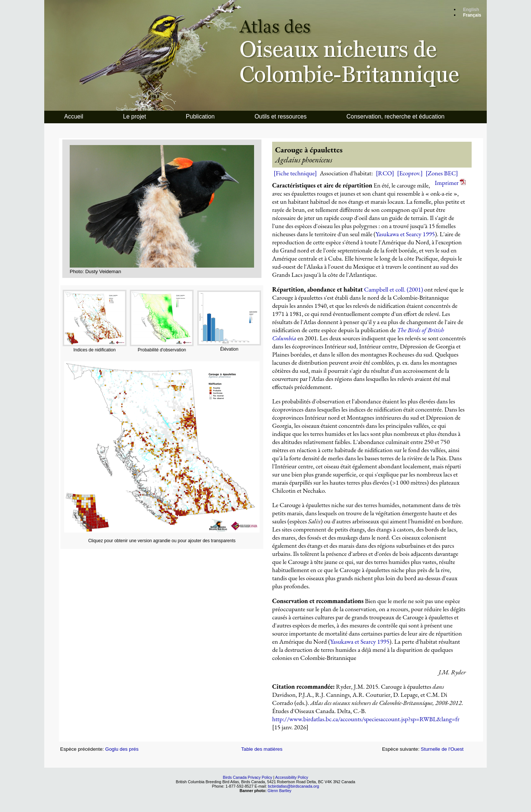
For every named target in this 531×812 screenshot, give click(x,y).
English (471, 10)
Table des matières (262, 749)
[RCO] (385, 173)
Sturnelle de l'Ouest (442, 749)
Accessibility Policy (291, 777)
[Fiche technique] (295, 173)
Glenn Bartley (280, 791)
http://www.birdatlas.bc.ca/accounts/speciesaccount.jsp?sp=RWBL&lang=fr (366, 719)
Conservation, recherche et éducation (396, 116)
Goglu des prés (122, 749)
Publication (200, 116)
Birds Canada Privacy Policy (247, 777)
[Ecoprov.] (410, 173)
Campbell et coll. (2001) (393, 289)
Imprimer (450, 183)
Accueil (74, 116)
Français (472, 15)
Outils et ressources (280, 116)
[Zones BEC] (442, 173)
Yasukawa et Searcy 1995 (405, 234)
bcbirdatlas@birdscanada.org (293, 786)
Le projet (135, 116)
